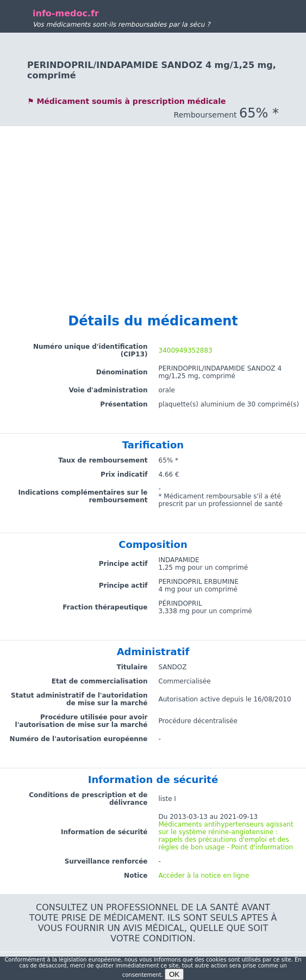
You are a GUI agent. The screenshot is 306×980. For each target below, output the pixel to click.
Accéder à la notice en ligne (204, 876)
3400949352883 (186, 350)
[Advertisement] (153, 202)
